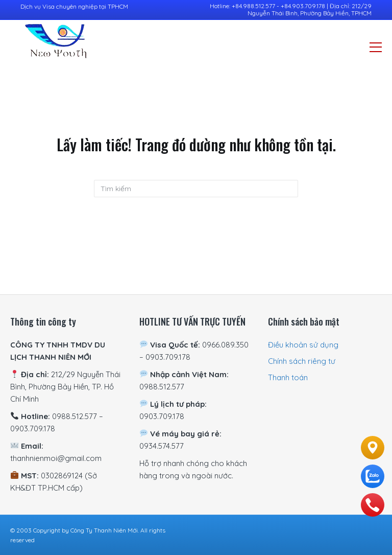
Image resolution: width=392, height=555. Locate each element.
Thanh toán (288, 377)
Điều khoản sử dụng (303, 345)
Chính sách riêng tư (302, 361)
